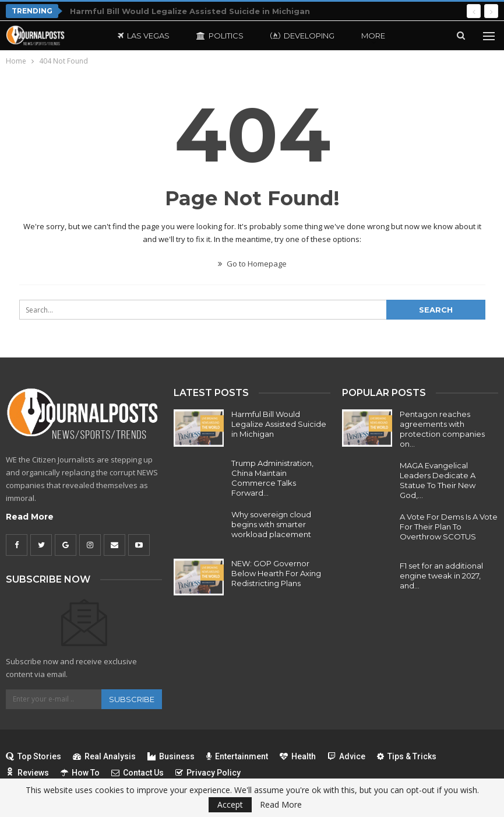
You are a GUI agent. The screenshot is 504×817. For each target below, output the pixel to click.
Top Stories (34, 756)
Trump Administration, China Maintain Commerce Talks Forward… (272, 478)
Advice (346, 756)
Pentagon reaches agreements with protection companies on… (442, 429)
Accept (230, 804)
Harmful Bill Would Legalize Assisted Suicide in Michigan (190, 11)
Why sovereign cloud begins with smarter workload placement (271, 524)
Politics (220, 36)
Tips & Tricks (407, 756)
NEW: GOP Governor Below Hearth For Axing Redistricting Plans (276, 573)
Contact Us (138, 773)
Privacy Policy (208, 773)
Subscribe (132, 699)
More (373, 36)
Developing (302, 36)
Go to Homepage (252, 264)
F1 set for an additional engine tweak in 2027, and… (441, 576)
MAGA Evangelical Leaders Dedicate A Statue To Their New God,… (438, 480)
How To (80, 773)
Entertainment (237, 756)
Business (171, 756)
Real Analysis (104, 756)
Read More (30, 517)
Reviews (27, 773)
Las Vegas (144, 36)
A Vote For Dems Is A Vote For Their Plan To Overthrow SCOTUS (449, 527)
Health (298, 756)
